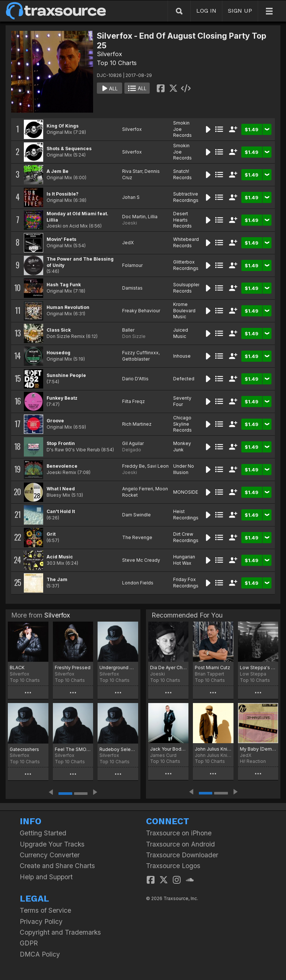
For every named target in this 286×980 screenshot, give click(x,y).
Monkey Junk (182, 447)
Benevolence (62, 466)
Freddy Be (134, 466)
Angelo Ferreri (138, 489)
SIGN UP (240, 11)
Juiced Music (181, 333)
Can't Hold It (61, 511)
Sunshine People (66, 375)
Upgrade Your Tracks (52, 844)
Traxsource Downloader (182, 855)
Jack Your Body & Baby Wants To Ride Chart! (168, 749)
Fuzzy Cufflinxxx (140, 353)
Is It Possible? (63, 194)
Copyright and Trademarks (60, 932)
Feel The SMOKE (73, 749)
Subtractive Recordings (186, 197)
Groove (55, 421)
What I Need (61, 489)
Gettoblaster (136, 359)
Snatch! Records (182, 174)
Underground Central (118, 668)
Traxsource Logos (173, 866)
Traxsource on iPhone (179, 833)
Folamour (132, 265)
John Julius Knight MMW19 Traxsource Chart (213, 749)
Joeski (130, 223)
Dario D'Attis (135, 379)
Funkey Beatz (62, 398)
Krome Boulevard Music (184, 311)
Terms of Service (45, 910)
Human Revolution (68, 307)
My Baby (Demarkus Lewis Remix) (258, 749)
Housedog (58, 353)
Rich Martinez (137, 424)
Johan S (131, 197)
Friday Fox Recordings (186, 583)
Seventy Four (182, 401)
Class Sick (59, 330)
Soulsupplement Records (191, 288)
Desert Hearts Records (182, 220)
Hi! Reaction (253, 761)
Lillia (153, 217)
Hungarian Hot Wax (184, 560)
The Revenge (137, 537)
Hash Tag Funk (64, 285)
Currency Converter (50, 855)
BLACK (17, 668)
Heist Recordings (186, 515)
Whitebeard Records (186, 242)
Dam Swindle (136, 515)
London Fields (138, 583)
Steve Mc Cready (141, 560)
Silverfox (109, 54)
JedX (128, 243)
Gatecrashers (24, 749)
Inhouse (182, 356)
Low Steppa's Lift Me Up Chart (258, 668)
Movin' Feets (61, 239)
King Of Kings (63, 126)
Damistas (132, 288)
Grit (51, 534)
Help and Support (46, 877)
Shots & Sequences (69, 149)
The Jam (57, 579)
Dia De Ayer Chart (168, 668)
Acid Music (60, 557)
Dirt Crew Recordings (186, 537)
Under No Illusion (184, 469)
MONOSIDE (186, 492)
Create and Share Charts (57, 866)
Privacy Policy (41, 921)
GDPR (29, 943)
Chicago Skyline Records (182, 424)
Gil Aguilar (133, 443)
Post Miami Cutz (212, 668)
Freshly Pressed (73, 668)
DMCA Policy (40, 954)
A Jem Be (58, 171)
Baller (128, 330)
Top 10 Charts (117, 63)
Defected (184, 379)
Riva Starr (132, 171)
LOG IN (206, 11)
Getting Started (43, 833)
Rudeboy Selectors (118, 749)
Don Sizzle (134, 336)
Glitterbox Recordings (186, 265)
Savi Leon (158, 466)
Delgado (132, 450)
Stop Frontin (61, 443)
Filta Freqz (134, 401)
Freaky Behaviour (141, 311)
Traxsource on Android (180, 844)
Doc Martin (134, 217)
